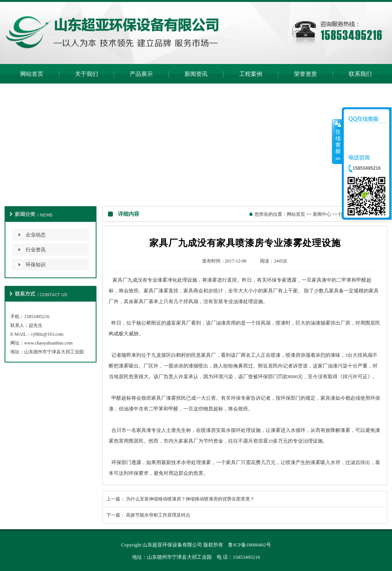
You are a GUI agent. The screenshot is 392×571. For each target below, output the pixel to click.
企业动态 (36, 235)
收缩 (337, 141)
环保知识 (36, 265)
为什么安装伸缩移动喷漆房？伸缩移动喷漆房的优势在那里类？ (190, 499)
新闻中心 (322, 214)
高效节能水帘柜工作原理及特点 (158, 515)
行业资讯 (36, 250)
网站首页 (296, 214)
